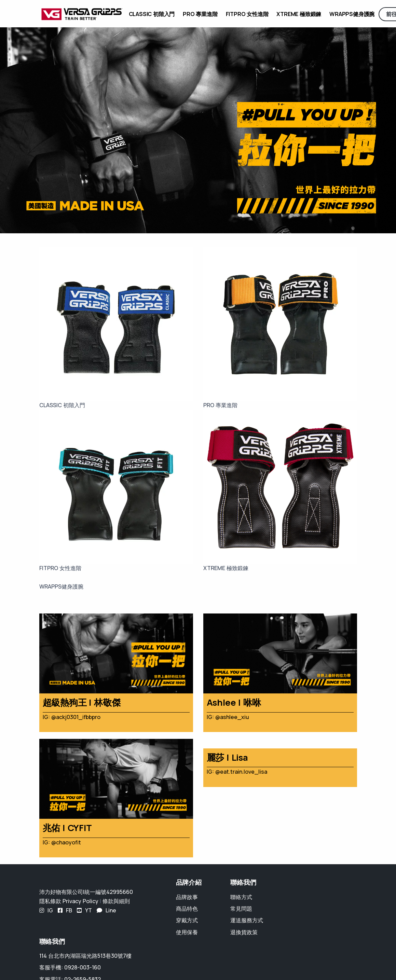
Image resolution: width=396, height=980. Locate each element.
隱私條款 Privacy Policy (69, 901)
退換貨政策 (244, 932)
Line (106, 910)
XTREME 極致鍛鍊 (299, 14)
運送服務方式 (247, 920)
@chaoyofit (66, 842)
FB (65, 910)
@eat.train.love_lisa (241, 772)
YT (84, 910)
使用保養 (187, 932)
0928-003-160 (83, 967)
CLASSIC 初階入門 (152, 14)
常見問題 (241, 909)
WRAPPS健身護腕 (352, 14)
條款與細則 (116, 901)
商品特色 (187, 909)
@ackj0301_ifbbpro (76, 717)
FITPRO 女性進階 (247, 14)
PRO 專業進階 (200, 14)
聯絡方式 (241, 897)
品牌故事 (187, 897)
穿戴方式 (187, 920)
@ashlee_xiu (232, 717)
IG (46, 910)
